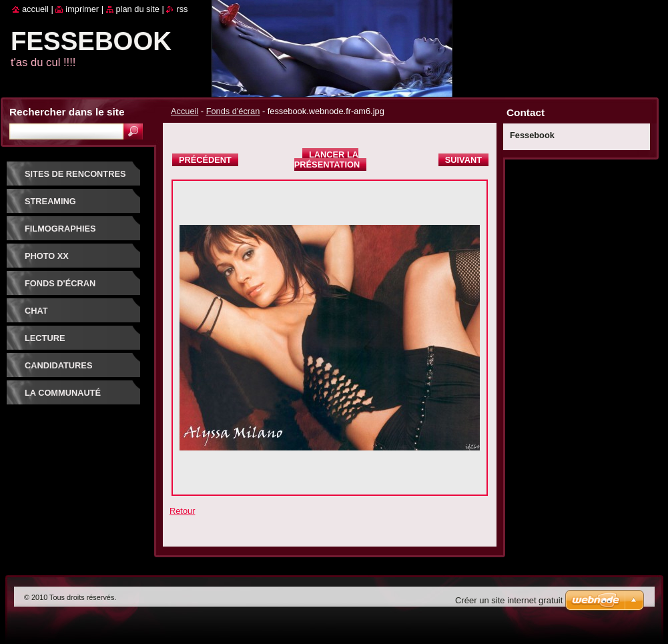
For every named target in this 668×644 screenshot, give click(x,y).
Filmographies (60, 229)
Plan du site (138, 9)
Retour (182, 511)
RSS (182, 9)
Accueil (185, 111)
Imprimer (82, 9)
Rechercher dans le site (67, 112)
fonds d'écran (60, 283)
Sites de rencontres (75, 174)
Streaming (50, 201)
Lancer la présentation (327, 159)
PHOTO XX (47, 256)
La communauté (63, 393)
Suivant (463, 160)
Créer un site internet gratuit (509, 600)
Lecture (45, 338)
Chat (36, 311)
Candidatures (58, 365)
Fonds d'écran (233, 111)
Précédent (205, 160)
